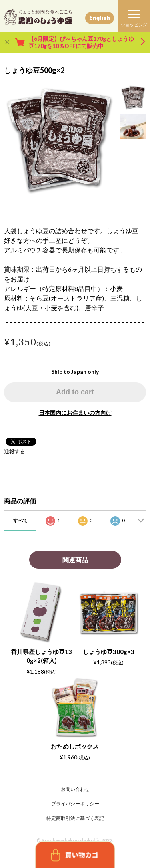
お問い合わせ (75, 789)
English (100, 18)
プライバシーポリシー (75, 804)
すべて (20, 520)
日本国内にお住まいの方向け (75, 413)
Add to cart (75, 392)
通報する (14, 451)
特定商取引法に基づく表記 (75, 818)
